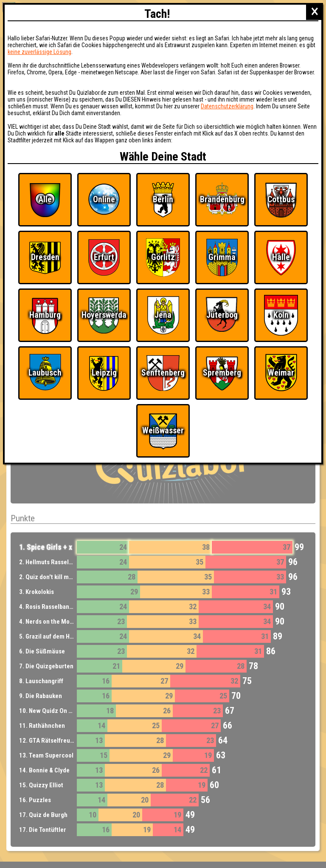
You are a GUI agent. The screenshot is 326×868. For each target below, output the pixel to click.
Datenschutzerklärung (227, 106)
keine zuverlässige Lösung (39, 52)
